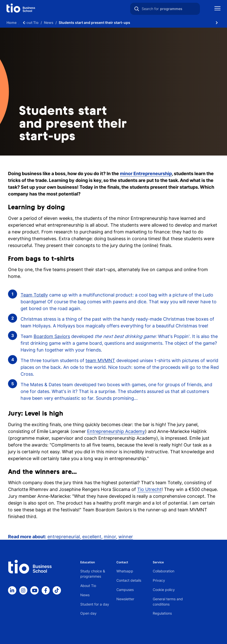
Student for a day (95, 604)
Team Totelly (34, 295)
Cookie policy (164, 590)
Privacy (159, 580)
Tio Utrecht (149, 489)
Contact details (129, 580)
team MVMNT (100, 360)
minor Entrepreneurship (146, 174)
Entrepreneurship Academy (116, 431)
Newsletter (125, 599)
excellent (92, 537)
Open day (88, 613)
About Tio (88, 586)
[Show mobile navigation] (217, 9)
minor (110, 537)
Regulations (162, 613)
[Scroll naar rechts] (217, 23)
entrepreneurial (64, 537)
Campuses (125, 590)
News (85, 595)
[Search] (137, 9)
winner (126, 537)
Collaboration (164, 571)
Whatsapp (125, 571)
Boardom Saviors (52, 336)
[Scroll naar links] (24, 23)
